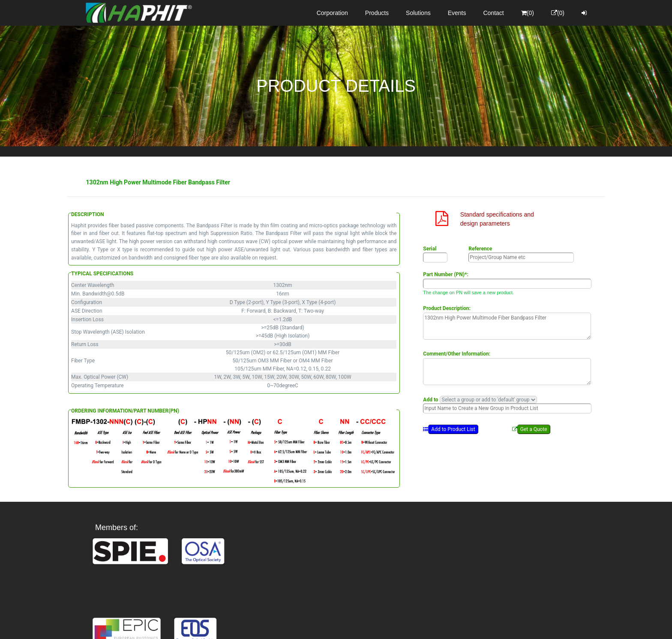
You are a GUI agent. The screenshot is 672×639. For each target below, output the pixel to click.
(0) (528, 13)
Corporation (332, 13)
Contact (494, 13)
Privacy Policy (386, 625)
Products (377, 13)
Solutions (418, 13)
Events (457, 13)
